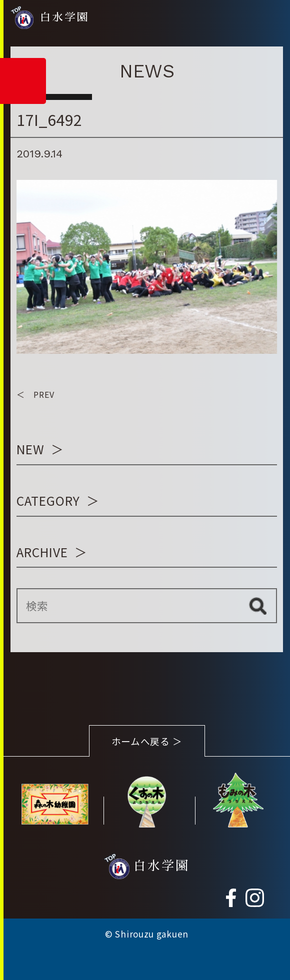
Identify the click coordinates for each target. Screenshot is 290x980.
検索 (257, 606)
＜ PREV (35, 394)
